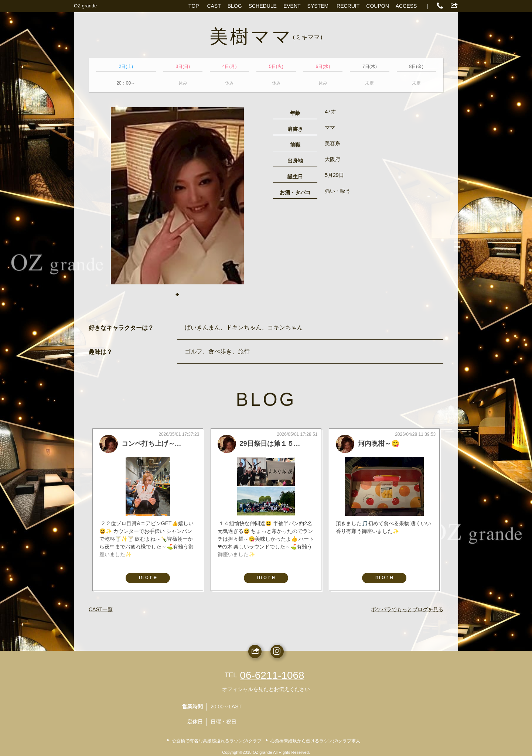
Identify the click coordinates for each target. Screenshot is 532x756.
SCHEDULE (263, 6)
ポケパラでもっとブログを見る (407, 609)
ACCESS (406, 6)
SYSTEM (318, 6)
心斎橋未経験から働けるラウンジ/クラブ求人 (315, 741)
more (149, 577)
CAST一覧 (101, 609)
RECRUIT (348, 6)
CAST (214, 6)
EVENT (292, 6)
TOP (194, 6)
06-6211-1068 (272, 675)
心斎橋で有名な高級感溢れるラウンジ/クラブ (217, 741)
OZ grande (85, 6)
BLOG (235, 6)
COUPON (377, 6)
